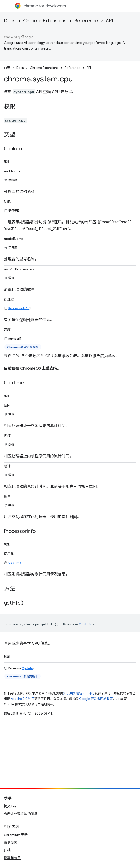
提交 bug (11, 806)
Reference (86, 21)
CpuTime (15, 562)
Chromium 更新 (16, 835)
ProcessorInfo (19, 308)
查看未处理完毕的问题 (21, 814)
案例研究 (11, 842)
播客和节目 (12, 858)
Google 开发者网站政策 (96, 699)
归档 (7, 850)
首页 (7, 68)
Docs (10, 21)
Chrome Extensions (45, 21)
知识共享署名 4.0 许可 (79, 693)
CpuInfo (86, 624)
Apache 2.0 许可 (23, 699)
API (109, 21)
